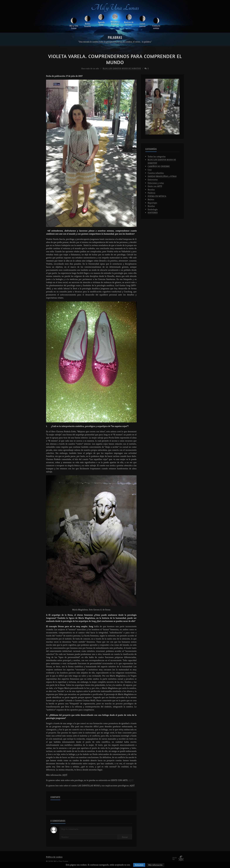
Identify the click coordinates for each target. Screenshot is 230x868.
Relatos (151, 200)
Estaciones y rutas (156, 184)
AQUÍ (64, 776)
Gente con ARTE (155, 187)
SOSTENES (153, 213)
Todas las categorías (157, 157)
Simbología (153, 210)
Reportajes (152, 203)
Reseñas (151, 207)
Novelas (151, 190)
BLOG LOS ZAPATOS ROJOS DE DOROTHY (122, 69)
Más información (155, 865)
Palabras (152, 194)
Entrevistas (153, 180)
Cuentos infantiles (156, 174)
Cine (150, 170)
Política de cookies (54, 858)
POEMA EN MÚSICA (157, 197)
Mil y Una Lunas (115, 8)
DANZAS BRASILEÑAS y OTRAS (162, 177)
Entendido (139, 865)
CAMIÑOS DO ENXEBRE (159, 167)
